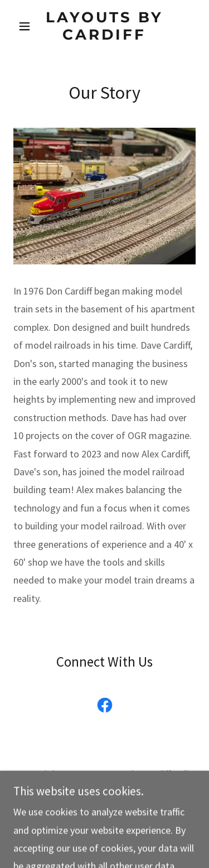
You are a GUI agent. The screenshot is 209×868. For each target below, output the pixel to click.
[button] (27, 26)
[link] (104, 26)
